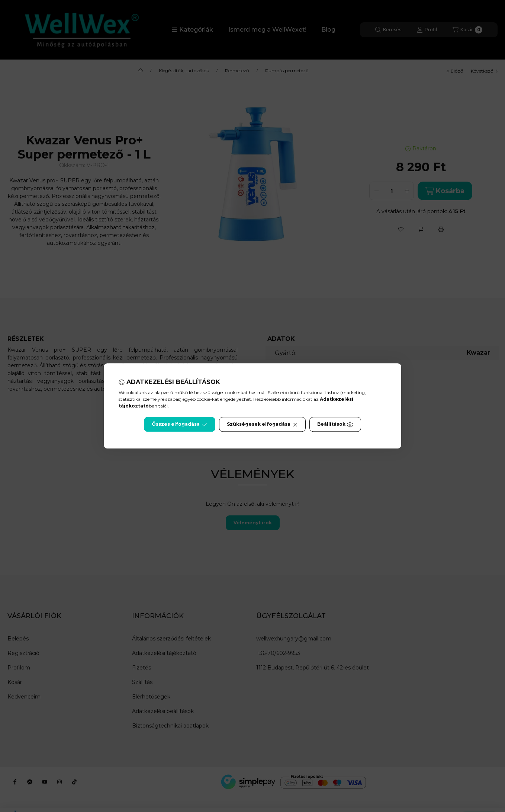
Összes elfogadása (179, 425)
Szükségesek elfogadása (262, 425)
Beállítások (335, 425)
